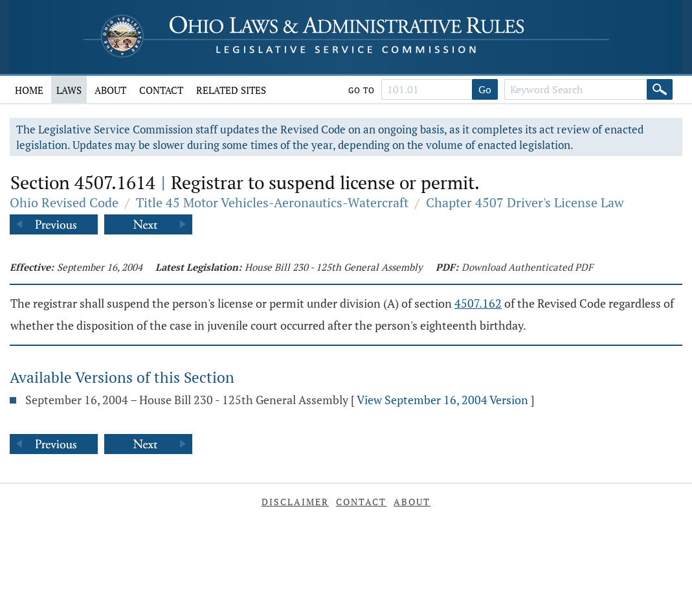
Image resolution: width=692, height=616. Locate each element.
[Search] (660, 89)
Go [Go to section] (485, 89)
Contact (161, 90)
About (110, 90)
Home (29, 90)
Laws (69, 90)
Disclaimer (295, 502)
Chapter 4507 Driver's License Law (525, 202)
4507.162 (478, 303)
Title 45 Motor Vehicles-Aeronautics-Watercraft (272, 202)
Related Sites (231, 90)
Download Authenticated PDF (527, 267)
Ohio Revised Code (64, 202)
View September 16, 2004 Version (442, 400)
